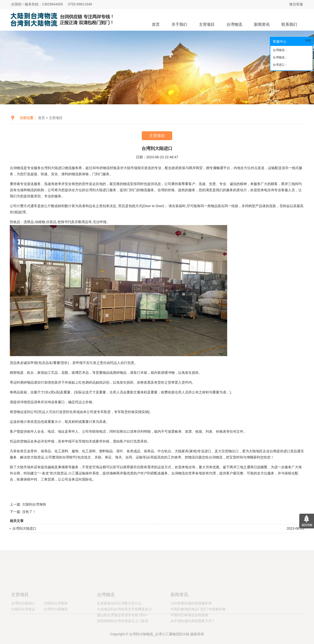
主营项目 (207, 24)
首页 (156, 24)
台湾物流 (234, 24)
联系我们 (289, 24)
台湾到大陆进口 (24, 528)
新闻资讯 (262, 24)
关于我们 (179, 24)
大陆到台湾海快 (34, 504)
